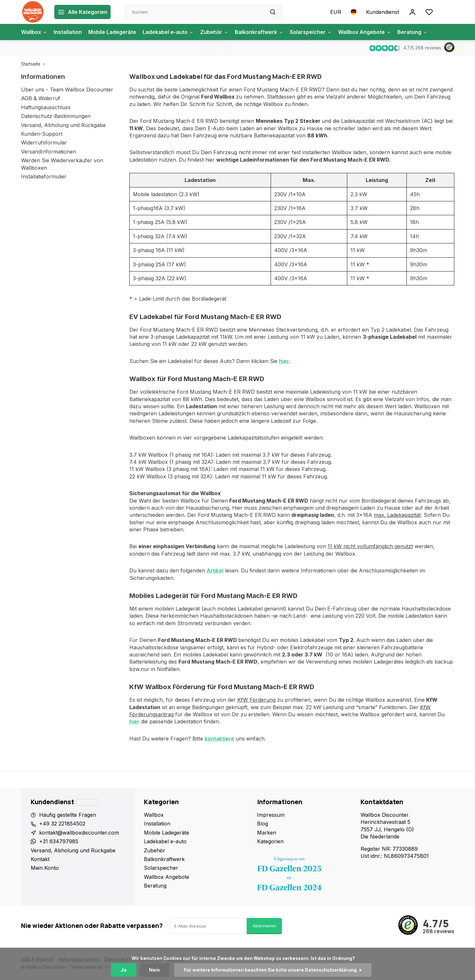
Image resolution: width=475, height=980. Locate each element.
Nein (154, 970)
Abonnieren (264, 926)
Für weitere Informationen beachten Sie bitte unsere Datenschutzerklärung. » (273, 970)
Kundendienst (383, 12)
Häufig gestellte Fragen (68, 815)
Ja (124, 970)
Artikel (215, 570)
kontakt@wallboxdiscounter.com (79, 833)
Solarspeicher (311, 32)
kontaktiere (219, 739)
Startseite (34, 64)
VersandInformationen (49, 152)
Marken (267, 833)
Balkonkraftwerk (259, 32)
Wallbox (34, 32)
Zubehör (214, 32)
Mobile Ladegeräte (112, 32)
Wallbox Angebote (365, 32)
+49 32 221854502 (62, 824)
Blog (263, 824)
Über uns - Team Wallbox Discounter (67, 90)
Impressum (271, 815)
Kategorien (270, 841)
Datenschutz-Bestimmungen (56, 116)
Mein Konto (45, 868)
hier (284, 361)
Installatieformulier (44, 176)
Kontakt (40, 859)
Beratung (412, 32)
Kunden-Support (42, 134)
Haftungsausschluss (46, 107)
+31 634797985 (59, 841)
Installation (68, 32)
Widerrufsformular (44, 143)
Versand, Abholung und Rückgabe (63, 125)
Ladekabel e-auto (168, 32)
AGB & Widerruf (41, 98)
